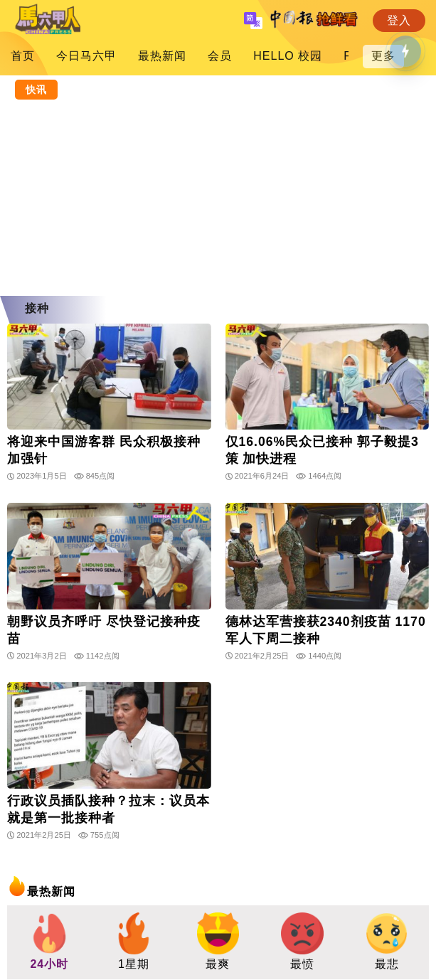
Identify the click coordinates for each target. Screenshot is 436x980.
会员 (220, 56)
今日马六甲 (86, 56)
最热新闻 (162, 56)
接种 (37, 308)
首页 (23, 56)
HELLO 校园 (288, 56)
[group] (49, 942)
